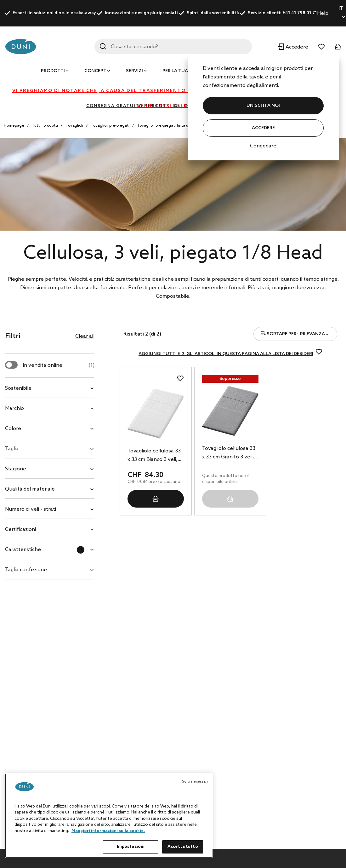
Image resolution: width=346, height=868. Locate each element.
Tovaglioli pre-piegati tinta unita (166, 126)
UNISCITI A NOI (263, 106)
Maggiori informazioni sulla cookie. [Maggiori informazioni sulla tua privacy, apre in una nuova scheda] (108, 831)
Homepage (14, 126)
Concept (95, 71)
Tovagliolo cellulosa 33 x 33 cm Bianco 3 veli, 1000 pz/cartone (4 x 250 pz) (154, 456)
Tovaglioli (74, 126)
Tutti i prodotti (45, 126)
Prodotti (53, 71)
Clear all (85, 336)
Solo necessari (195, 782)
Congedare (263, 146)
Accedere (263, 128)
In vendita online (59, 365)
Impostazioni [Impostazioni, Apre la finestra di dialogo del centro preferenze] (131, 847)
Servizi (134, 71)
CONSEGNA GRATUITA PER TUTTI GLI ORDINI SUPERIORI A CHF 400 (173, 106)
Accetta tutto (183, 847)
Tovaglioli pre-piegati (110, 126)
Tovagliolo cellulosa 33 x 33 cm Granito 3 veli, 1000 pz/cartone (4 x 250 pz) (229, 453)
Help (323, 13)
